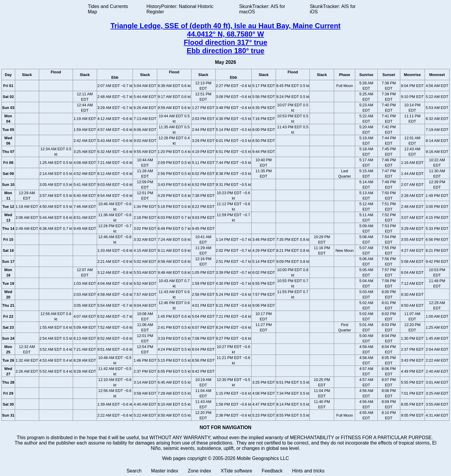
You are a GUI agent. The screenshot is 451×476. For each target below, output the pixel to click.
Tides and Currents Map (108, 9)
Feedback (272, 471)
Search (134, 471)
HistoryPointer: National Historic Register (180, 9)
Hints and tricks (308, 471)
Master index (165, 471)
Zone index (200, 471)
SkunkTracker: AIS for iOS (333, 9)
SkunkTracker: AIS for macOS (262, 9)
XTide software (236, 471)
